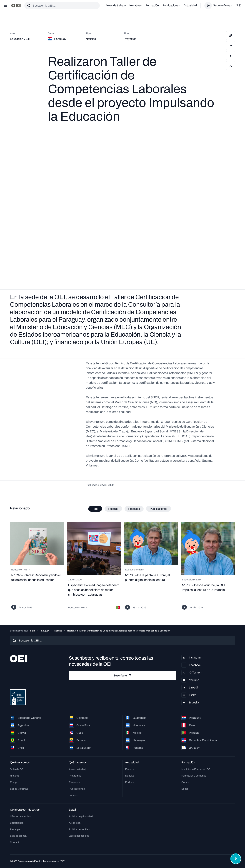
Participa (15, 829)
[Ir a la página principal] (16, 6)
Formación (152, 5)
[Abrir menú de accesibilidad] (235, 858)
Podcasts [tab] (134, 509)
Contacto (15, 842)
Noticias (58, 631)
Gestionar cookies (79, 836)
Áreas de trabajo (115, 5)
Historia (14, 776)
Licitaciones (17, 823)
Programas (75, 776)
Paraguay (45, 631)
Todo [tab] (95, 509)
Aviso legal (75, 823)
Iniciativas (136, 5)
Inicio (32, 631)
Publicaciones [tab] (159, 509)
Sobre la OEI (17, 769)
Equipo (14, 782)
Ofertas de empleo (20, 816)
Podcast (130, 782)
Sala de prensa (18, 836)
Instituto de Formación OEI (196, 769)
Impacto (73, 795)
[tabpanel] (122, 567)
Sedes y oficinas (19, 789)
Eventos (130, 769)
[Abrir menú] (6, 6)
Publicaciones (171, 5)
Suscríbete (123, 676)
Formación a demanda (194, 776)
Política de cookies (79, 829)
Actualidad (190, 5)
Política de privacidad (81, 816)
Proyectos (75, 782)
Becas (185, 789)
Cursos (185, 782)
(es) (238, 5)
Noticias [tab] (113, 509)
